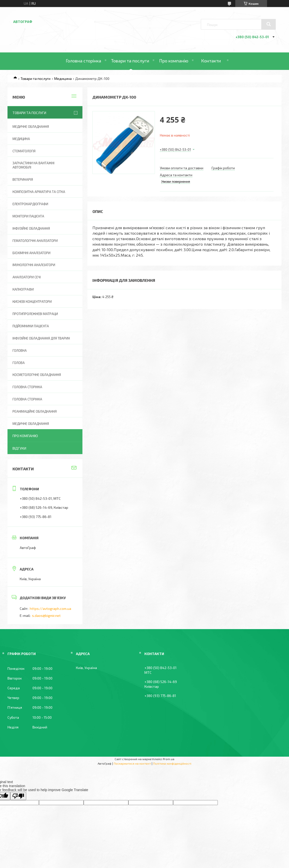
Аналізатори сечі (27, 277)
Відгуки (19, 448)
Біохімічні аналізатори (31, 253)
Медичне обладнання (31, 127)
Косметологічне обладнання (37, 375)
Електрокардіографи (30, 204)
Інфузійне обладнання (31, 228)
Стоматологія (24, 151)
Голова (19, 363)
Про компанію (174, 61)
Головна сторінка (83, 61)
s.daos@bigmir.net (46, 615)
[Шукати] (269, 24)
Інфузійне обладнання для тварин (41, 338)
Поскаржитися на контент (132, 763)
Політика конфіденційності (172, 763)
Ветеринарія (23, 179)
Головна (20, 350)
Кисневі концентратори (32, 302)
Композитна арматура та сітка (39, 192)
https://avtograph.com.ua (50, 608)
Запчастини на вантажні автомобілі (33, 165)
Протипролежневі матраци (35, 314)
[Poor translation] (18, 796)
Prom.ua (169, 759)
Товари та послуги (130, 61)
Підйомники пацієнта (31, 326)
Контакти (211, 61)
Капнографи (23, 289)
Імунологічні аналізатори (34, 265)
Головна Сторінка (27, 399)
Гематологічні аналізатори (35, 241)
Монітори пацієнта (28, 216)
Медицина (63, 79)
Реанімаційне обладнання (35, 411)
